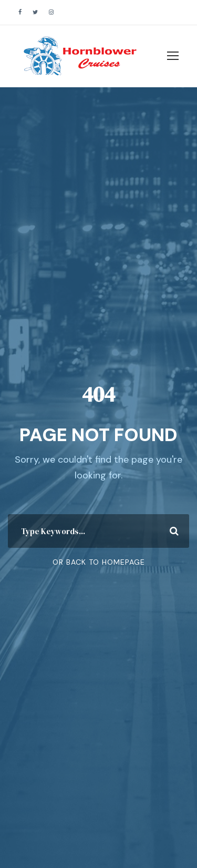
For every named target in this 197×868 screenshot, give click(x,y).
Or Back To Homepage (99, 562)
